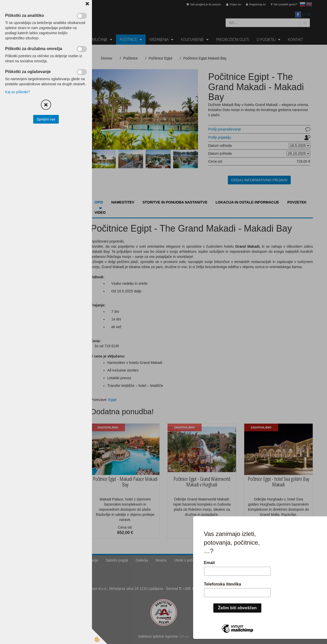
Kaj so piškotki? (17, 92)
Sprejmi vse (46, 119)
